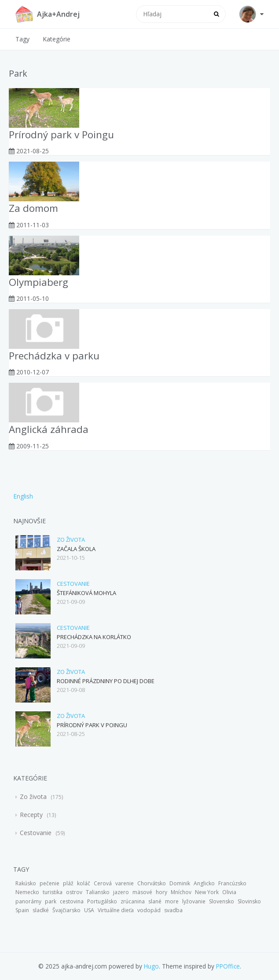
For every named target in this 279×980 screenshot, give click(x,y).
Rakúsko (26, 883)
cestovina (72, 901)
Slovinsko (249, 901)
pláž (68, 883)
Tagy (22, 39)
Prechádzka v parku (54, 356)
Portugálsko (102, 901)
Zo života (71, 540)
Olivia (229, 892)
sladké (41, 910)
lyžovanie (194, 901)
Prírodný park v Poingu (61, 135)
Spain (22, 910)
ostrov (74, 892)
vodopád (149, 910)
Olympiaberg (39, 282)
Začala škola (76, 549)
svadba (173, 910)
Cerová (103, 883)
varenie (125, 883)
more (172, 901)
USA (89, 910)
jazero (121, 892)
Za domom (33, 208)
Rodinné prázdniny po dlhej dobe (106, 681)
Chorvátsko (152, 883)
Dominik (180, 883)
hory (162, 892)
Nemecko (27, 892)
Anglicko (204, 883)
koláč (84, 883)
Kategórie (57, 39)
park (51, 901)
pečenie (50, 883)
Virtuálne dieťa (116, 910)
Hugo (151, 966)
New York (207, 892)
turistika (53, 892)
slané (155, 901)
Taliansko (98, 892)
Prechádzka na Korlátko (94, 637)
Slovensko (222, 901)
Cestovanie (73, 584)
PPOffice (228, 966)
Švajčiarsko (66, 910)
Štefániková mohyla (86, 593)
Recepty (32, 815)
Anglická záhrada (49, 429)
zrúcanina (133, 901)
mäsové (142, 892)
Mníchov (181, 892)
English (23, 496)
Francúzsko (232, 883)
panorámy (28, 901)
